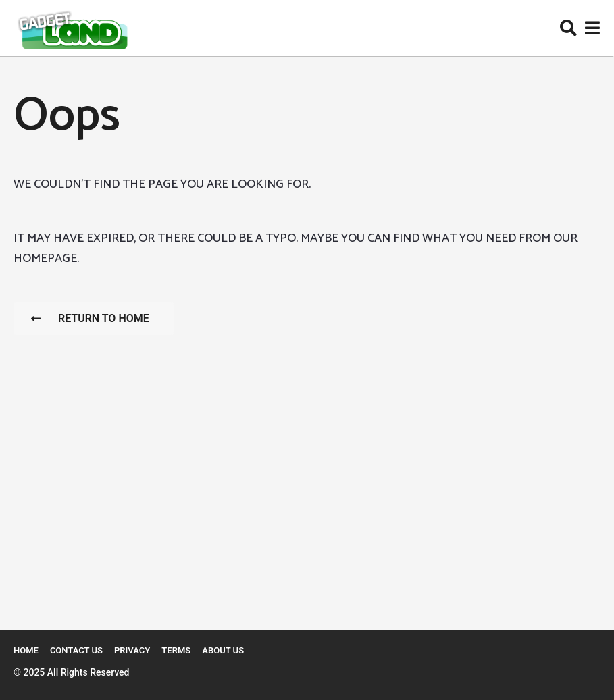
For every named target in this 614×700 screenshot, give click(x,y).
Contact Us (76, 650)
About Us (223, 650)
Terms (176, 650)
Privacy (132, 650)
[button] (568, 28)
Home (26, 650)
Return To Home (90, 318)
